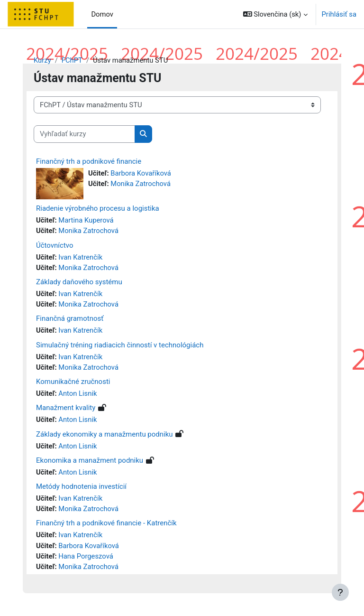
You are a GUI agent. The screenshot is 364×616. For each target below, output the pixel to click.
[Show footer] (340, 592)
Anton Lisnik (77, 393)
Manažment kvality (66, 408)
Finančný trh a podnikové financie (89, 161)
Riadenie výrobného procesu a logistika (98, 208)
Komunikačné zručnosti (73, 382)
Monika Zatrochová (141, 184)
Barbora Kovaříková (141, 173)
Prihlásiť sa (339, 14)
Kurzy (42, 60)
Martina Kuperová (86, 220)
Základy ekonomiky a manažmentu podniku (105, 434)
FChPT (72, 60)
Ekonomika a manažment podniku (90, 460)
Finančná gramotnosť (70, 318)
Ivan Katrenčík (80, 257)
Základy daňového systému (79, 282)
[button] (275, 14)
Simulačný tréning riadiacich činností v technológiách (120, 345)
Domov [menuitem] (102, 14)
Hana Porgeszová (86, 556)
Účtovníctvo (55, 245)
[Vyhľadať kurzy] (84, 134)
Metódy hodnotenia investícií (81, 486)
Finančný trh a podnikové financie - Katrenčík (106, 523)
